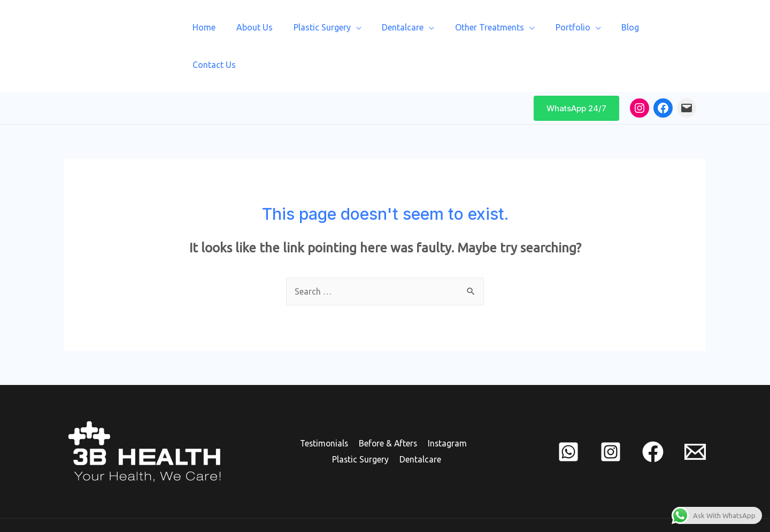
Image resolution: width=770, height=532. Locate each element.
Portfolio (574, 32)
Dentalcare (411, 32)
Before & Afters (388, 415)
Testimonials (325, 415)
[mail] (695, 423)
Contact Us (676, 32)
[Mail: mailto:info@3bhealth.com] (687, 79)
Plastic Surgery (334, 32)
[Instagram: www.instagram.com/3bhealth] (640, 79)
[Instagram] (611, 423)
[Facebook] (653, 423)
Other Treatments (494, 32)
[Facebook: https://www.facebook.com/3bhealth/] (663, 79)
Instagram (446, 415)
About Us (270, 32)
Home (223, 32)
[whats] (568, 423)
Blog (628, 32)
